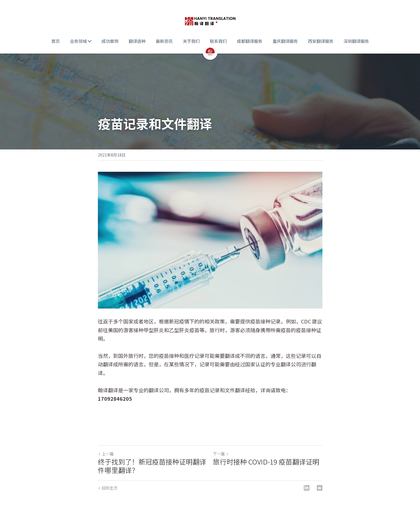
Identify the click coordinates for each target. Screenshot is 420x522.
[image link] (210, 20)
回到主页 (108, 488)
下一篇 (221, 454)
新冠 (174, 321)
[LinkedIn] (307, 488)
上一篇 (106, 454)
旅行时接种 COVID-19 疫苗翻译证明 (266, 462)
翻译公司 (159, 390)
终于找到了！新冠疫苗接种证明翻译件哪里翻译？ (152, 466)
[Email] (320, 488)
